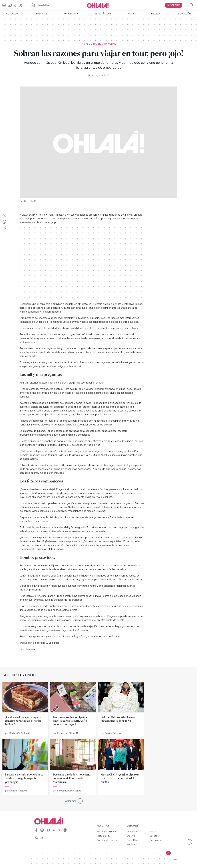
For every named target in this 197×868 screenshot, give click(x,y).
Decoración (184, 14)
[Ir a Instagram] (5, 5)
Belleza (156, 14)
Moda (131, 14)
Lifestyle (42, 14)
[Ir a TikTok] (17, 5)
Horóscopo (71, 14)
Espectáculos (103, 14)
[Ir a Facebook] (37, 832)
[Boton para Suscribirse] (174, 5)
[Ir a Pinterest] (55, 832)
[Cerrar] (168, 853)
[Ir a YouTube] (11, 5)
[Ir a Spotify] (66, 832)
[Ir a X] (22, 5)
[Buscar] (192, 5)
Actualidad (13, 14)
